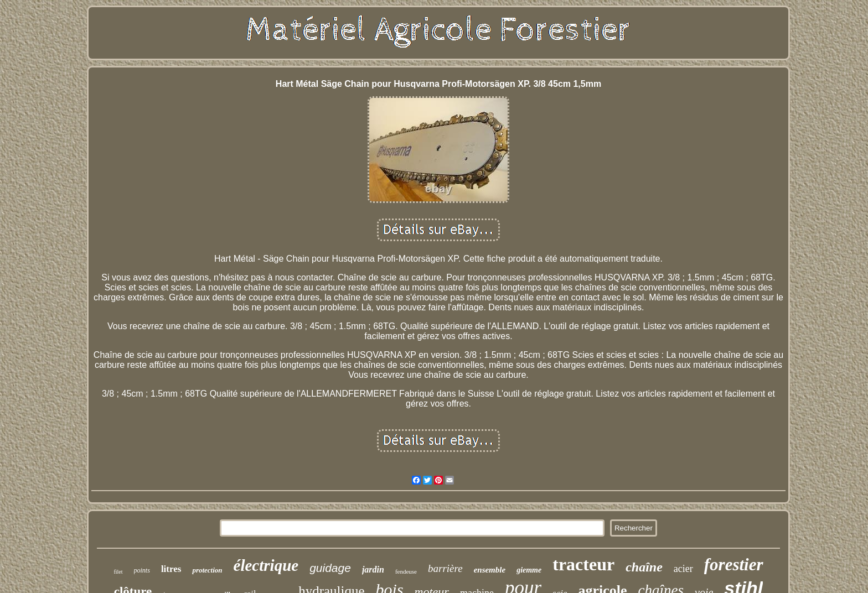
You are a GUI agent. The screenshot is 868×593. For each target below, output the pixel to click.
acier (683, 569)
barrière (445, 568)
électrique (266, 565)
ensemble (490, 570)
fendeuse (406, 571)
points (142, 570)
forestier (734, 565)
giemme (529, 570)
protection (207, 570)
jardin (373, 569)
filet (118, 572)
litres (171, 569)
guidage (330, 568)
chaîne (644, 567)
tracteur (583, 564)
